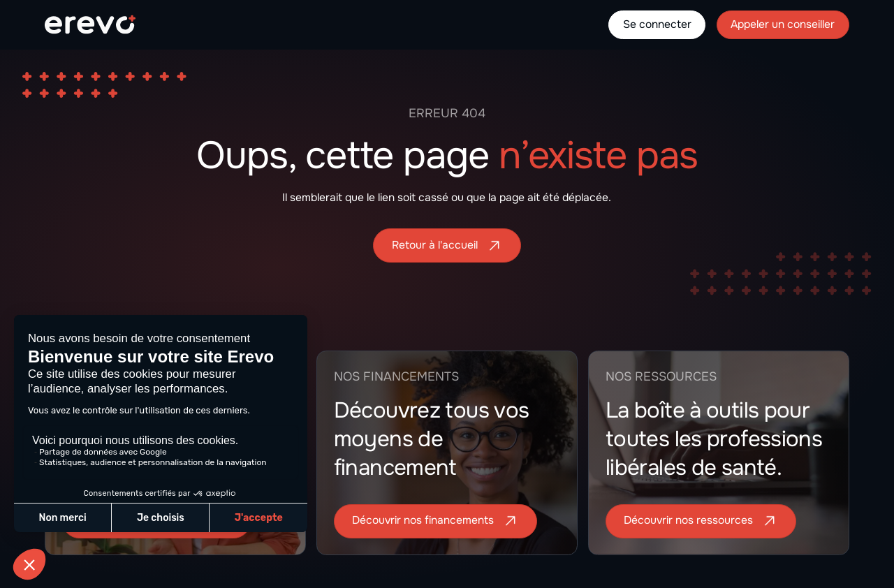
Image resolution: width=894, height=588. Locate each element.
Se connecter (657, 24)
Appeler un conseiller (783, 24)
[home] (90, 24)
